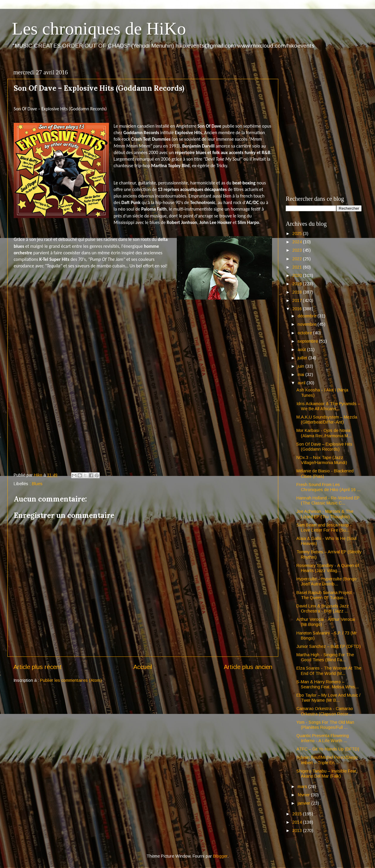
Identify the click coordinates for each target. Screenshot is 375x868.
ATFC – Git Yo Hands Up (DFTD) (328, 749)
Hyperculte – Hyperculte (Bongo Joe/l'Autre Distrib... (326, 581)
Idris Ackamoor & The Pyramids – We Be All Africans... (328, 406)
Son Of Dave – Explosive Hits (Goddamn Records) (324, 447)
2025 (298, 234)
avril (302, 383)
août (302, 350)
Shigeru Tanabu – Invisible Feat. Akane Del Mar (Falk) (327, 774)
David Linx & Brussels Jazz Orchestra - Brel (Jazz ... (323, 608)
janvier (304, 803)
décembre (308, 316)
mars (303, 786)
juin (301, 366)
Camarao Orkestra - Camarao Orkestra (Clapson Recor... (325, 711)
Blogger (220, 856)
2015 (298, 814)
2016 (298, 309)
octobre (305, 333)
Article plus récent (37, 667)
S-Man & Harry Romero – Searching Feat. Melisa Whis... (328, 684)
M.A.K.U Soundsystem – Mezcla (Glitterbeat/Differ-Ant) (327, 420)
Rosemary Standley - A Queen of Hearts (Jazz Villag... (328, 568)
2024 (298, 242)
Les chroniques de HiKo (99, 29)
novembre (308, 324)
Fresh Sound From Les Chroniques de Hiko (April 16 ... (328, 487)
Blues (37, 484)
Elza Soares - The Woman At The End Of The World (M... (329, 671)
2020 (298, 275)
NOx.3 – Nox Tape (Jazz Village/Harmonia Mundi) (322, 460)
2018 (298, 292)
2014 (298, 822)
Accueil (143, 667)
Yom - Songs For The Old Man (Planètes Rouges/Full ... (325, 725)
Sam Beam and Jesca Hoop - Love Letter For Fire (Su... (324, 528)
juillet (303, 358)
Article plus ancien (248, 667)
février (304, 795)
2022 (298, 259)
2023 (298, 250)
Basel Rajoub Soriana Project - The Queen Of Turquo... (326, 595)
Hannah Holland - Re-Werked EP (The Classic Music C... (328, 500)
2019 (298, 284)
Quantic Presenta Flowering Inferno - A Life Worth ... (323, 738)
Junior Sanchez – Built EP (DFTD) (329, 646)
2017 (298, 300)
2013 (298, 831)
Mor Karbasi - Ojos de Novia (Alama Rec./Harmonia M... (324, 433)
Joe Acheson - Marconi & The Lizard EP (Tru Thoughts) (325, 514)
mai (301, 375)
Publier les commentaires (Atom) (71, 680)
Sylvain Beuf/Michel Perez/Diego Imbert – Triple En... (327, 760)
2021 (298, 267)
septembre (308, 341)
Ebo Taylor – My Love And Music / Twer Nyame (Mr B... (328, 698)
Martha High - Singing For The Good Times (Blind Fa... (325, 657)
